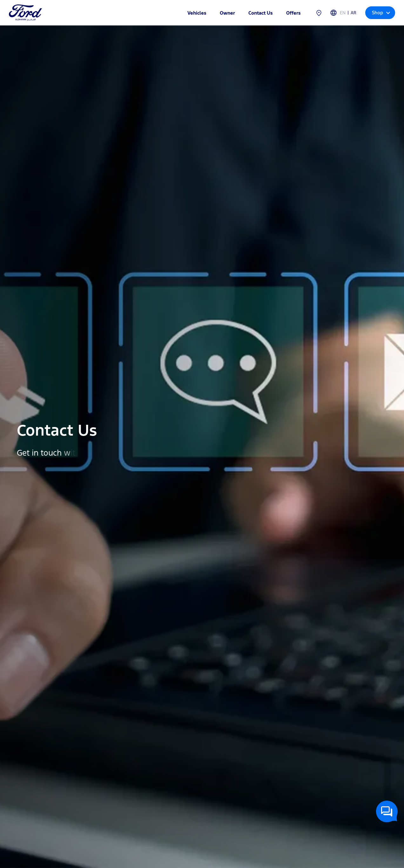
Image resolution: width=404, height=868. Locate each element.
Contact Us (261, 13)
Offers (293, 13)
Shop (381, 13)
